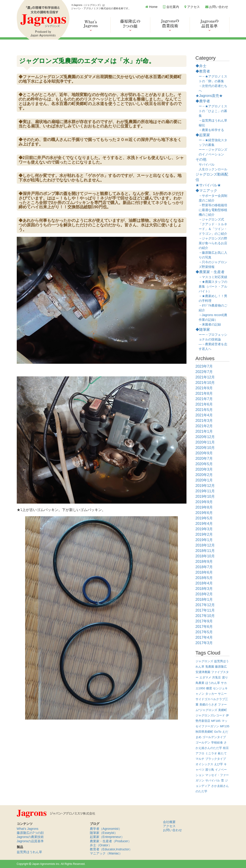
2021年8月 (204, 393)
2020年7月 (204, 459)
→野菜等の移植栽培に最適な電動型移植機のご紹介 (213, 210)
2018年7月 (204, 567)
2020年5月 (204, 464)
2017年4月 (204, 637)
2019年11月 (205, 491)
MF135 (225, 726)
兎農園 (210, 667)
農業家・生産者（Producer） (111, 841)
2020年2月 (204, 475)
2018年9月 (204, 562)
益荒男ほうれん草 (29, 852)
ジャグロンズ (204, 661)
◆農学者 (203, 101)
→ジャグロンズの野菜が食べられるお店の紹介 (213, 243)
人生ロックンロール (213, 169)
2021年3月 (204, 421)
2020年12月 (205, 437)
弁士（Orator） (101, 845)
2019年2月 (204, 534)
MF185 (216, 721)
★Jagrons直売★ (209, 96)
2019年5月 (204, 518)
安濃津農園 (203, 672)
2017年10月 (205, 616)
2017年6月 (204, 627)
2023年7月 (204, 366)
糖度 (209, 688)
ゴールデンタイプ (214, 737)
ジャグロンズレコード (210, 715)
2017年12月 (205, 605)
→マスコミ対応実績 (213, 277)
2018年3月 (204, 589)
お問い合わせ (217, 7)
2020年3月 (204, 469)
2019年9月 (204, 502)
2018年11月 (205, 551)
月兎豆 (216, 677)
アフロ (200, 753)
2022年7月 (204, 372)
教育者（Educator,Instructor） (111, 849)
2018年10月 (205, 556)
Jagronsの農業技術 (30, 837)
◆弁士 (201, 66)
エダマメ (205, 677)
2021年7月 (204, 399)
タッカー (211, 694)
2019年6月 (204, 513)
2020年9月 (204, 453)
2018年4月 (204, 583)
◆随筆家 (203, 330)
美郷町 (223, 710)
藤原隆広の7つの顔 (30, 833)
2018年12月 (205, 545)
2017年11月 (205, 610)
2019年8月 (204, 507)
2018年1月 (204, 599)
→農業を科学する (211, 130)
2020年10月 (205, 448)
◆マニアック (206, 191)
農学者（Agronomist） (106, 829)
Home (151, 7)
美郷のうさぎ (208, 705)
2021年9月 (204, 388)
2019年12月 (205, 486)
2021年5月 (204, 410)
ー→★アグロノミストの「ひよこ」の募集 (213, 111)
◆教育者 (203, 71)
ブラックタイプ (216, 759)
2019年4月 (204, 524)
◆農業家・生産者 (210, 272)
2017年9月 (204, 621)
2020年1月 (204, 480)
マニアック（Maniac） (106, 853)
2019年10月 (205, 496)
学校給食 (217, 742)
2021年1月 (204, 431)
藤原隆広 (221, 667)
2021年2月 (204, 426)
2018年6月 (204, 572)
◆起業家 (203, 135)
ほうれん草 (213, 683)
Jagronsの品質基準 (30, 841)
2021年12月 (205, 377)
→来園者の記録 (210, 324)
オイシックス (204, 764)
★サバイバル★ (208, 185)
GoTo (218, 732)
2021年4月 (204, 415)
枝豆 (226, 748)
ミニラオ (211, 753)
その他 (201, 159)
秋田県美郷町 (204, 732)
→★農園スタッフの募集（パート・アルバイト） (213, 286)
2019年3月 (204, 529)
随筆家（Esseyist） (104, 833)
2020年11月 (205, 442)
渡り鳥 (210, 770)
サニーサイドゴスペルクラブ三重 (212, 699)
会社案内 (171, 7)
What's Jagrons (28, 829)
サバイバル (207, 164)
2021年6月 (204, 404)
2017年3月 (204, 643)
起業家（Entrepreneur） (107, 837)
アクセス (192, 7)
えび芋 (219, 764)
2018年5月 (204, 578)
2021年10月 (205, 383)
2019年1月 (204, 540)
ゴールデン (203, 742)
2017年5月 (204, 632)
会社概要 (169, 822)
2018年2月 (204, 594)
